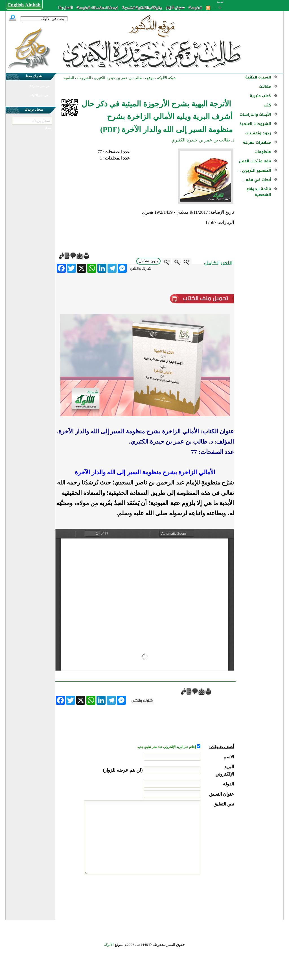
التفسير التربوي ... (254, 170)
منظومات (263, 152)
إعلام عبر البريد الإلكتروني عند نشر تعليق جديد (167, 747)
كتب (267, 105)
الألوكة (109, 945)
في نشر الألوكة (39, 95)
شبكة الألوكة (167, 78)
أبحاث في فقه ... (256, 180)
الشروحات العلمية (255, 124)
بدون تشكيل (148, 261)
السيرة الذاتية (258, 77)
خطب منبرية (260, 96)
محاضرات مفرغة (257, 142)
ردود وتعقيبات (258, 133)
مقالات (265, 87)
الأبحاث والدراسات (255, 114)
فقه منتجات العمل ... (255, 164)
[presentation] (191, 896)
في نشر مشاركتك (39, 86)
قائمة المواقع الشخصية (259, 192)
